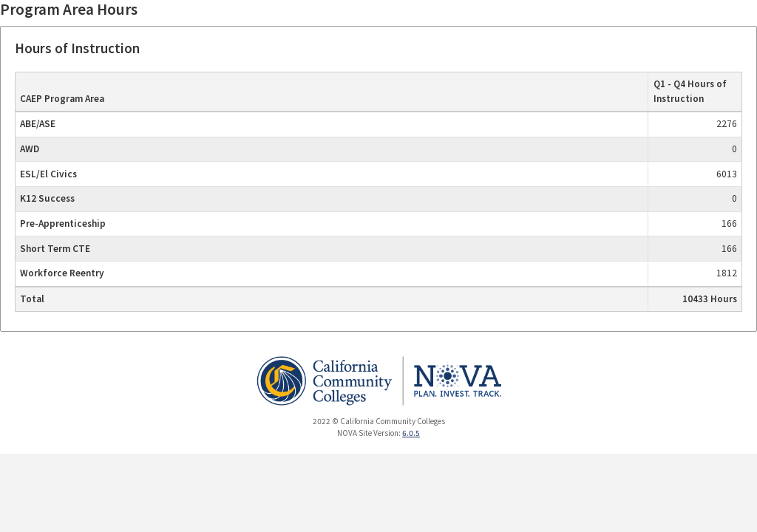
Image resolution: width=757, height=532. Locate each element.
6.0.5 (411, 433)
